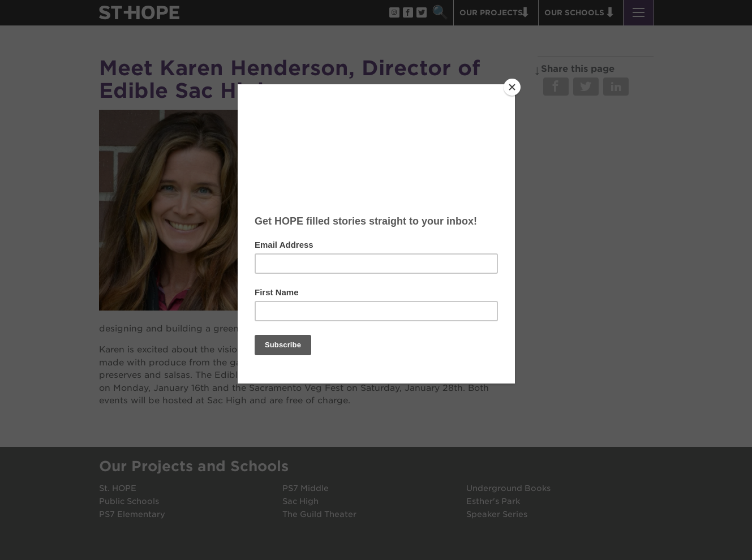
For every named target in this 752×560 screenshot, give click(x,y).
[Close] (512, 87)
